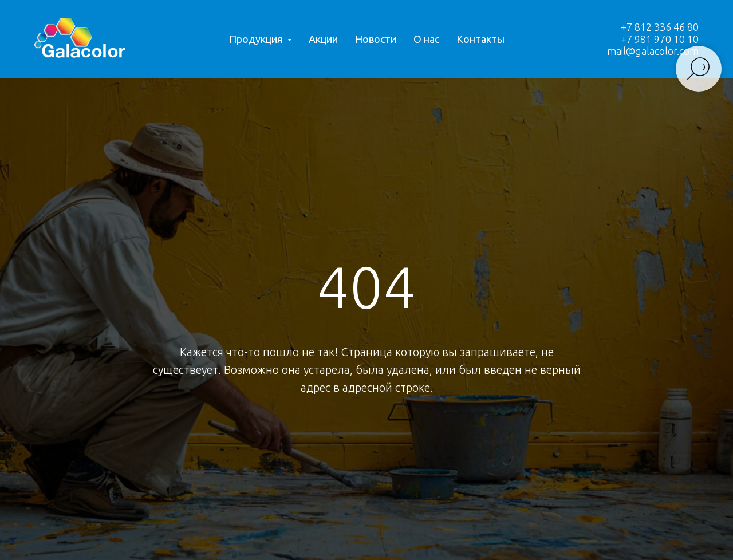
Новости (376, 39)
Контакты (480, 39)
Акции (323, 39)
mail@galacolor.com (653, 51)
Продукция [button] (257, 39)
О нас (426, 39)
